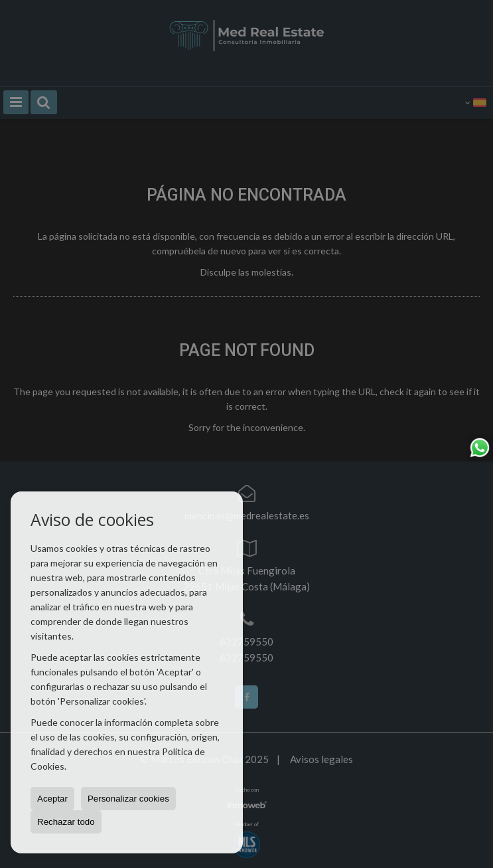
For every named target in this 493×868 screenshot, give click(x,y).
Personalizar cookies (128, 799)
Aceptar (52, 799)
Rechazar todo (66, 822)
